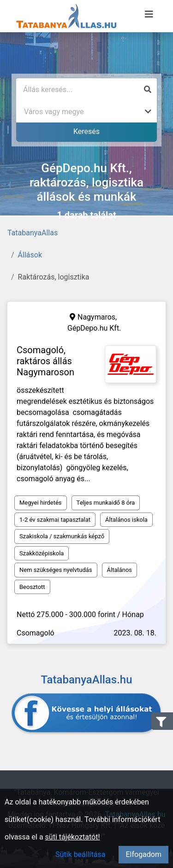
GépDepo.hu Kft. (94, 328)
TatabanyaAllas (33, 233)
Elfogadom (143, 854)
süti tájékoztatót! (73, 837)
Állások (30, 255)
